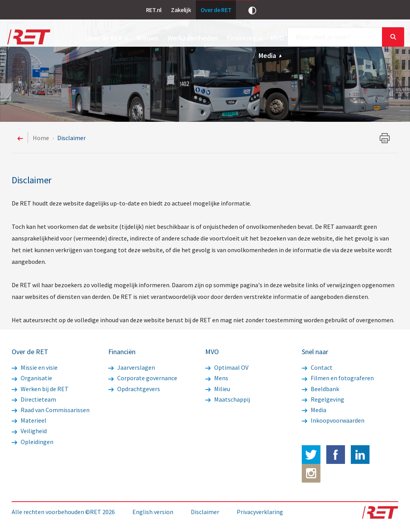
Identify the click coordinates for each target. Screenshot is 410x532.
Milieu (218, 389)
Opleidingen (33, 442)
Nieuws (148, 38)
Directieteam (34, 399)
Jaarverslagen (132, 367)
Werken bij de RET (40, 389)
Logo (28, 37)
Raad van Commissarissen (51, 410)
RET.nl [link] (154, 10)
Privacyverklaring (260, 512)
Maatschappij (228, 399)
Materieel (29, 420)
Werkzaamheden (193, 38)
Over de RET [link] (216, 10)
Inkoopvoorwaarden (333, 420)
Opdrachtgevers (134, 389)
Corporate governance (143, 378)
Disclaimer (205, 512)
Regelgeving (323, 399)
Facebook (336, 455)
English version (153, 512)
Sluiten (393, 37)
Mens (217, 378)
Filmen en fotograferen (338, 378)
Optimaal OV (227, 367)
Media (270, 55)
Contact (317, 367)
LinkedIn (360, 455)
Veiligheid (29, 431)
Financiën (245, 38)
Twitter (311, 455)
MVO (280, 38)
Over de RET (107, 38)
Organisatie (32, 378)
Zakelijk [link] (181, 10)
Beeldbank (320, 389)
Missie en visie (35, 367)
